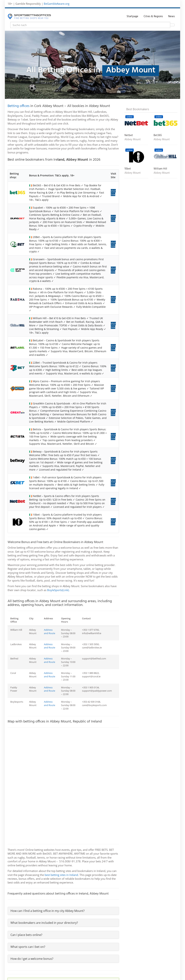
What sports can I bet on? (28, 947)
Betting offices (19, 106)
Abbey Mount (133, 140)
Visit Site (113, 193)
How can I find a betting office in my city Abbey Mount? (48, 911)
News (171, 16)
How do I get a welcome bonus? (32, 959)
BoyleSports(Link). (58, 590)
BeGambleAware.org (57, 4)
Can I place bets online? (26, 935)
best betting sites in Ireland (61, 875)
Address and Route (50, 631)
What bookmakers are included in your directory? (44, 923)
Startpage (132, 16)
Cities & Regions (153, 16)
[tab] (63, 911)
